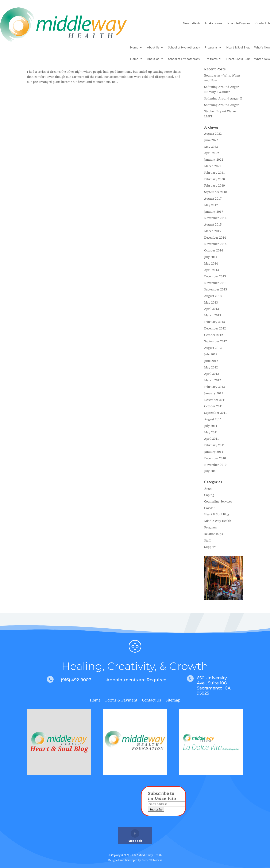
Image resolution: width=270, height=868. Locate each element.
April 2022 (212, 153)
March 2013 (213, 315)
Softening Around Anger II (223, 98)
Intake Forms (214, 23)
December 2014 (215, 237)
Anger (209, 488)
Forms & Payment (121, 701)
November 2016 (215, 218)
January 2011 (214, 452)
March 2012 (213, 380)
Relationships (213, 534)
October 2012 (214, 335)
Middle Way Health (218, 521)
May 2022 (211, 147)
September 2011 (216, 413)
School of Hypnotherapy (184, 48)
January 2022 (214, 159)
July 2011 (211, 426)
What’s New (262, 48)
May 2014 (211, 263)
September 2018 (216, 192)
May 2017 (211, 205)
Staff (207, 540)
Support (210, 547)
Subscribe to (162, 796)
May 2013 (211, 302)
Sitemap (173, 701)
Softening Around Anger (221, 105)
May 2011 (211, 432)
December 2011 (215, 400)
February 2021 (215, 173)
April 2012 (212, 374)
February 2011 (215, 445)
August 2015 (213, 224)
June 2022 (211, 140)
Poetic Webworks (152, 860)
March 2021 (213, 166)
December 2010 (215, 458)
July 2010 (211, 471)
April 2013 (212, 309)
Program (210, 527)
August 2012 (213, 348)
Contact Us (263, 23)
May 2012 (211, 367)
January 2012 (214, 393)
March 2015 (213, 231)
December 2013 (215, 276)
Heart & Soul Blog (238, 48)
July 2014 (211, 257)
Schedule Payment (239, 23)
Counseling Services (218, 501)
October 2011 (214, 406)
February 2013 (215, 322)
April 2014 (212, 270)
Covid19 (210, 508)
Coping (209, 495)
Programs (211, 48)
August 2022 (213, 134)
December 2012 (215, 328)
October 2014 (214, 250)
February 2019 (215, 185)
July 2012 (211, 354)
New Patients (192, 23)
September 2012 (216, 341)
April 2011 (212, 439)
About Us (153, 48)
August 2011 (213, 419)
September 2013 (216, 289)
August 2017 (213, 198)
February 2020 (215, 179)
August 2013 (213, 296)
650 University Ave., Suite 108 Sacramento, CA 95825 (214, 685)
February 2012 (215, 387)
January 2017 (214, 212)
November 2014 (215, 244)
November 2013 (215, 283)
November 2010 (215, 465)
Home (134, 48)
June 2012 (211, 361)
